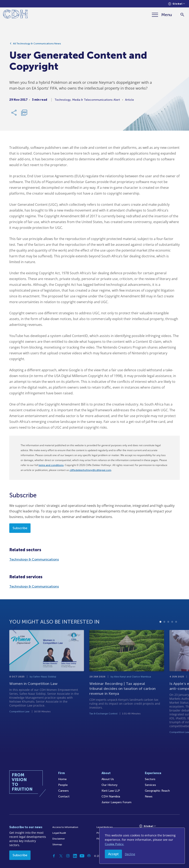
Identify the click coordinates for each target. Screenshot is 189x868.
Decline (130, 854)
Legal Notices (105, 827)
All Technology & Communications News (37, 45)
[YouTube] (82, 856)
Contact (64, 796)
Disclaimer (59, 839)
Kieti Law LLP (111, 791)
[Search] (182, 15)
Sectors (150, 779)
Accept (113, 854)
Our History (109, 785)
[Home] (15, 15)
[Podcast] (89, 856)
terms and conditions (51, 465)
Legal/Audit (59, 833)
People (63, 785)
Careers (63, 791)
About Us (108, 779)
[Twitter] (61, 856)
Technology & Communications (34, 559)
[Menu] (162, 15)
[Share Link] (14, 114)
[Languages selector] (177, 4)
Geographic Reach (157, 791)
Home (62, 779)
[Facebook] (54, 856)
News (149, 796)
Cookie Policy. (114, 844)
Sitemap (57, 844)
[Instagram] (68, 856)
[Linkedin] (75, 856)
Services (150, 785)
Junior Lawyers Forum (116, 802)
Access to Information (65, 827)
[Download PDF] (24, 114)
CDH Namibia (111, 796)
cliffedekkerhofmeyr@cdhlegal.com (90, 470)
